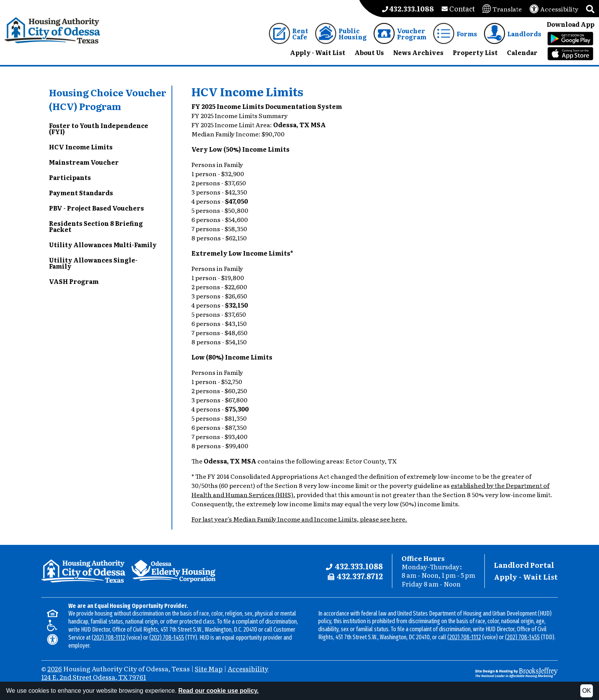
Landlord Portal (524, 565)
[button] (590, 9)
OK (587, 691)
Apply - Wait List (526, 577)
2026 (55, 668)
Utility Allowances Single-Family (93, 263)
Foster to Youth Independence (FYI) (99, 128)
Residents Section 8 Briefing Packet (96, 226)
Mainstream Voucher (84, 162)
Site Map (209, 668)
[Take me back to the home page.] (53, 30)
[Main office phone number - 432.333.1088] (408, 9)
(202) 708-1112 (108, 638)
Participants (70, 177)
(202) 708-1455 (167, 638)
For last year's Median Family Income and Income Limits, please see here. (299, 519)
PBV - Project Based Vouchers (96, 208)
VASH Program (74, 281)
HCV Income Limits (81, 147)
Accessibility (248, 668)
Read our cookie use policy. (219, 691)
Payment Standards (81, 193)
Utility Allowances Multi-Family (103, 245)
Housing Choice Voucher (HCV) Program (108, 99)
